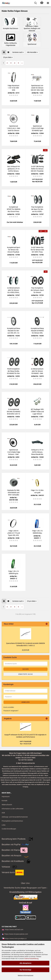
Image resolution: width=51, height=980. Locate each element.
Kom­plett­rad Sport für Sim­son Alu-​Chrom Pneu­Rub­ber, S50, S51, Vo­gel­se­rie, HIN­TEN (14, 250)
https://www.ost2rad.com (14, 930)
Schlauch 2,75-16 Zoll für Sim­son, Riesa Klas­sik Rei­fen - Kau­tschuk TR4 (37, 452)
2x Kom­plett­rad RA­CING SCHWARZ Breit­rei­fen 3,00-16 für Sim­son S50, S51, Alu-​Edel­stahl (14, 412)
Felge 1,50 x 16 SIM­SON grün (14, 572)
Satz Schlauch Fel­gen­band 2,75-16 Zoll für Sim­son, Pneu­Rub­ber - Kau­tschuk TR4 (14, 169)
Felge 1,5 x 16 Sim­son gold (37, 491)
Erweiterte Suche (26, 674)
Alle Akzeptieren (25, 963)
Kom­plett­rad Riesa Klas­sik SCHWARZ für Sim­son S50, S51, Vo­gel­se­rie (37, 331)
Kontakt (5, 801)
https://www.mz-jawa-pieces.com (16, 934)
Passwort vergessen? (11, 711)
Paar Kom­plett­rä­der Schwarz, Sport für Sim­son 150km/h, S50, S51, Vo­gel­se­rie (37, 290)
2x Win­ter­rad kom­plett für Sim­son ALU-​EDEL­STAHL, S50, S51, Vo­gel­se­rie (14, 290)
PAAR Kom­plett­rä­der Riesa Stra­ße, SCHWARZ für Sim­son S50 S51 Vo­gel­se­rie (14, 371)
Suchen (26, 669)
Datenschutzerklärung (31, 959)
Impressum (6, 797)
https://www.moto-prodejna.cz (16, 939)
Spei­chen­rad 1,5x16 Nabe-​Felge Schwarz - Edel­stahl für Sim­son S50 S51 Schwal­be (14, 452)
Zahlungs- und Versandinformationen (15, 817)
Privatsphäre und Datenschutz (12, 821)
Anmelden (26, 702)
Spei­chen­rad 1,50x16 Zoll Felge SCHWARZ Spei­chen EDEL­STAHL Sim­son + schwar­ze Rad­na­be (37, 128)
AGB (3, 813)
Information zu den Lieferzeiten (13, 809)
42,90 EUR (26, 650)
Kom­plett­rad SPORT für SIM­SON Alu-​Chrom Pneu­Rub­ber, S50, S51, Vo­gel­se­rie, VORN (14, 209)
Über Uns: (25, 883)
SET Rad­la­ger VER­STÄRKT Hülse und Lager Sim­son (37, 412)
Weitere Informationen (26, 976)
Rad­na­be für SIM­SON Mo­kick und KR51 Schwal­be (14, 493)
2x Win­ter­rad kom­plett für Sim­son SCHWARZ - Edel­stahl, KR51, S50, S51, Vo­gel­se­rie (37, 371)
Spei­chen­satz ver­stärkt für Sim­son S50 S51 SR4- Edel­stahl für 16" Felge (37, 88)
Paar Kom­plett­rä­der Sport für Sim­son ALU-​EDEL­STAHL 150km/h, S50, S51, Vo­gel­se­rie (37, 209)
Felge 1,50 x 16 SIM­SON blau (37, 532)
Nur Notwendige (25, 970)
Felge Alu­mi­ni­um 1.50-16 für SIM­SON (14, 88)
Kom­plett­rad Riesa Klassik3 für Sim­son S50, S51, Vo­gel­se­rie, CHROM (14, 331)
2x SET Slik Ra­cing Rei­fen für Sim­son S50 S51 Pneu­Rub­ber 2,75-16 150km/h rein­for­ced (37, 169)
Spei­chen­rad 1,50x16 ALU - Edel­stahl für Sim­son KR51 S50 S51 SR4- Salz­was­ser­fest (14, 128)
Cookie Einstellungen (9, 829)
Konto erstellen (9, 707)
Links (4, 825)
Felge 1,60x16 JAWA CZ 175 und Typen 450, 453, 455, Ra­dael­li (14, 533)
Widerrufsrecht (7, 805)
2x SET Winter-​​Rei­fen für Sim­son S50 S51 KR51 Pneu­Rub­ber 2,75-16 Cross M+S (37, 250)
